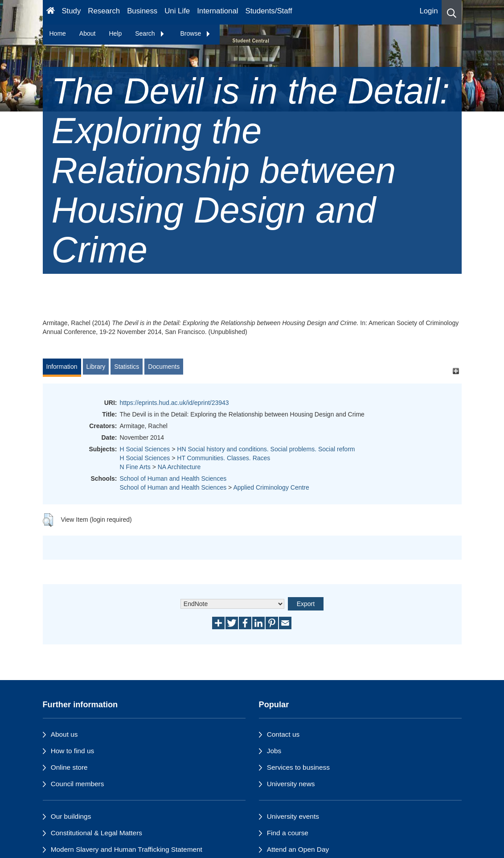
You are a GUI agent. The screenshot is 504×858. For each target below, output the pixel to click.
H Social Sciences (145, 449)
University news (291, 784)
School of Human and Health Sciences (173, 478)
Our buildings (71, 816)
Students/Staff (269, 11)
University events (293, 816)
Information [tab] (62, 367)
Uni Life (177, 11)
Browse (196, 33)
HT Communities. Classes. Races (223, 458)
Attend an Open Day (298, 849)
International (217, 11)
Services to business (298, 767)
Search (150, 33)
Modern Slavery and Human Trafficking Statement (127, 849)
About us (64, 734)
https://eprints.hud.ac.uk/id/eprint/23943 (174, 403)
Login (428, 11)
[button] (452, 12)
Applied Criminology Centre (271, 487)
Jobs (274, 751)
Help (115, 33)
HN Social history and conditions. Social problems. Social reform (266, 449)
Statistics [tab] (127, 367)
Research (104, 11)
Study (71, 11)
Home (58, 33)
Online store (69, 767)
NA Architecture (179, 467)
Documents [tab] (164, 367)
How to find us (73, 751)
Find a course (288, 833)
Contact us (283, 734)
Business (142, 11)
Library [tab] (96, 367)
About (88, 33)
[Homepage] (51, 12)
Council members (78, 784)
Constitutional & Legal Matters (96, 833)
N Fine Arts (135, 467)
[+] (456, 371)
